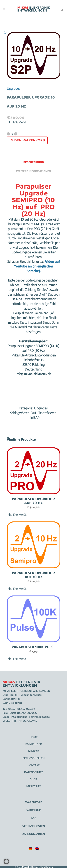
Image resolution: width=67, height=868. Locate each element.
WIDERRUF (34, 810)
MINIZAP (34, 751)
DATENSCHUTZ (34, 772)
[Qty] (12, 134)
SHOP (33, 779)
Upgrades (13, 88)
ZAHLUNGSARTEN (34, 834)
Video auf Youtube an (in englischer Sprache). (37, 266)
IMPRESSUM (33, 786)
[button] (30, 33)
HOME (34, 737)
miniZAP (34, 417)
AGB (33, 818)
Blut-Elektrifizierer (43, 413)
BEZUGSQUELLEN (33, 758)
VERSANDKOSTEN (34, 826)
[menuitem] (30, 849)
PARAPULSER (34, 744)
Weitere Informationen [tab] (33, 171)
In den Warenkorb (27, 140)
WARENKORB (34, 802)
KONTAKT (34, 765)
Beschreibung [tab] (34, 162)
